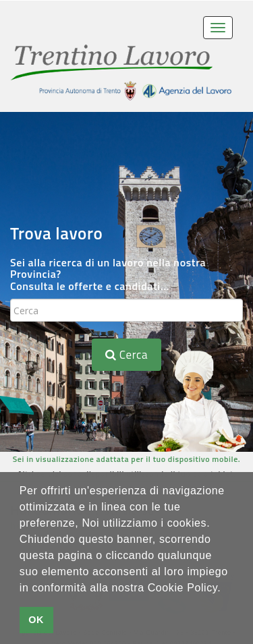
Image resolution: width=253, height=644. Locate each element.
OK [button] (36, 620)
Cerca (126, 355)
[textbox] (126, 310)
